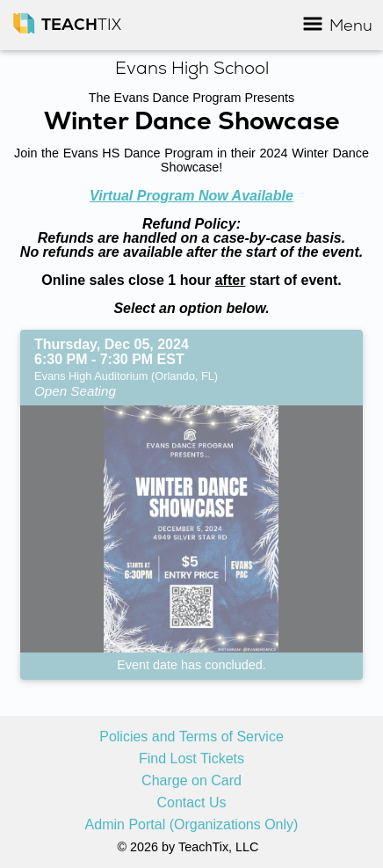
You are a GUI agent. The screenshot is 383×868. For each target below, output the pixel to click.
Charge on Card (191, 781)
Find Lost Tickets (191, 759)
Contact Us (191, 803)
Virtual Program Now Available (191, 196)
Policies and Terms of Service (191, 737)
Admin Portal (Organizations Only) (192, 825)
